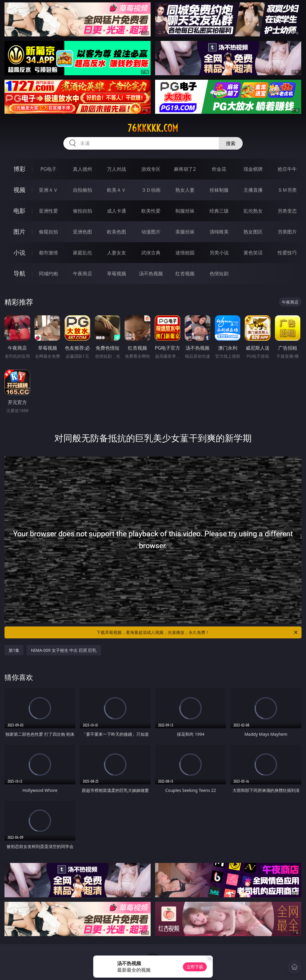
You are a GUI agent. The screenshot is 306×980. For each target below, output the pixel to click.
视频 (19, 190)
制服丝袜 (185, 211)
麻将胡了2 (185, 169)
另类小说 (219, 253)
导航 (19, 273)
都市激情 (48, 253)
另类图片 (287, 232)
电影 (19, 211)
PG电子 (48, 169)
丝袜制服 (219, 190)
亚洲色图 (82, 232)
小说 (19, 252)
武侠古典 (151, 253)
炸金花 (219, 169)
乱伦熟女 (253, 211)
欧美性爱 (151, 211)
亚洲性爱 (48, 211)
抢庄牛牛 (287, 169)
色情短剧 (219, 274)
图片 (19, 232)
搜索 (231, 143)
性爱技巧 (287, 253)
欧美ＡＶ (117, 190)
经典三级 (219, 211)
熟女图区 (253, 232)
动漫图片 (151, 232)
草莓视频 (117, 274)
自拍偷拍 (82, 190)
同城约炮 (48, 274)
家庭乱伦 (82, 253)
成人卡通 (117, 211)
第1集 (14, 650)
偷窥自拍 (48, 232)
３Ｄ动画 (151, 190)
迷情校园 (185, 253)
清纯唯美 (219, 232)
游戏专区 (151, 169)
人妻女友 (117, 253)
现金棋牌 (253, 169)
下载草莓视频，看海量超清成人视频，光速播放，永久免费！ (198, 632)
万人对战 (117, 169)
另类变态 (287, 211)
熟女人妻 (185, 190)
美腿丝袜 (185, 232)
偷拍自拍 (82, 211)
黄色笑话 (253, 253)
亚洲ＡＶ (48, 190)
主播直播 (253, 190)
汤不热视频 (151, 274)
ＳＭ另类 (287, 190)
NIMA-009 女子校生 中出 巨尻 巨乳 (64, 650)
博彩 (19, 169)
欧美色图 (117, 232)
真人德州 (82, 169)
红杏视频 (185, 274)
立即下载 (195, 967)
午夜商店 (82, 274)
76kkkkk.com (153, 128)
